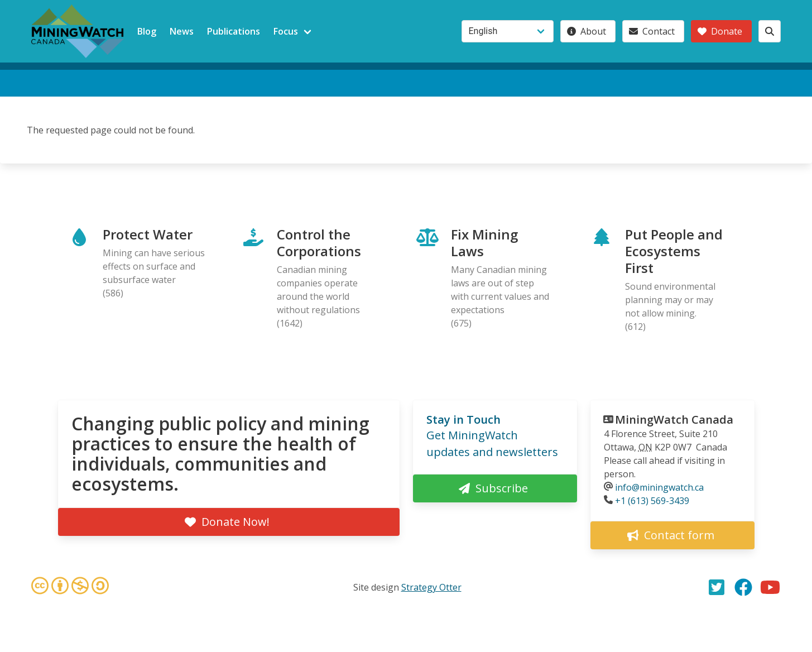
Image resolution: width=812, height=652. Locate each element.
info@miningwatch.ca (659, 487)
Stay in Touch (463, 420)
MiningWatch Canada (674, 420)
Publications (234, 31)
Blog (147, 31)
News (182, 31)
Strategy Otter (431, 587)
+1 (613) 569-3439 (652, 501)
